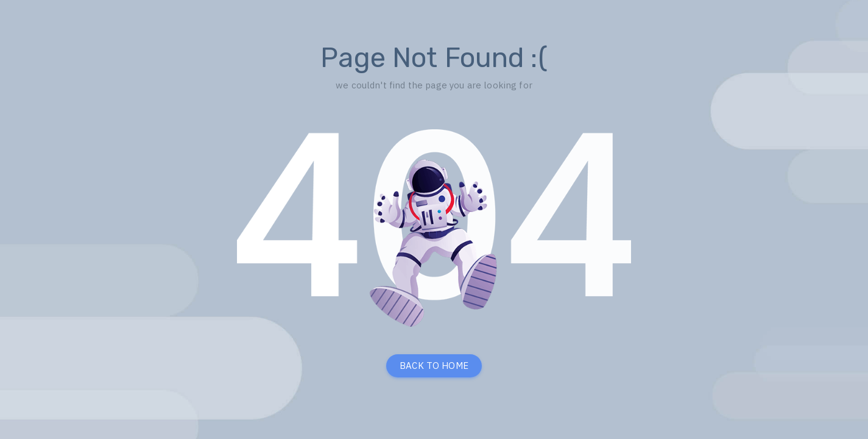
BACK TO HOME (434, 366)
